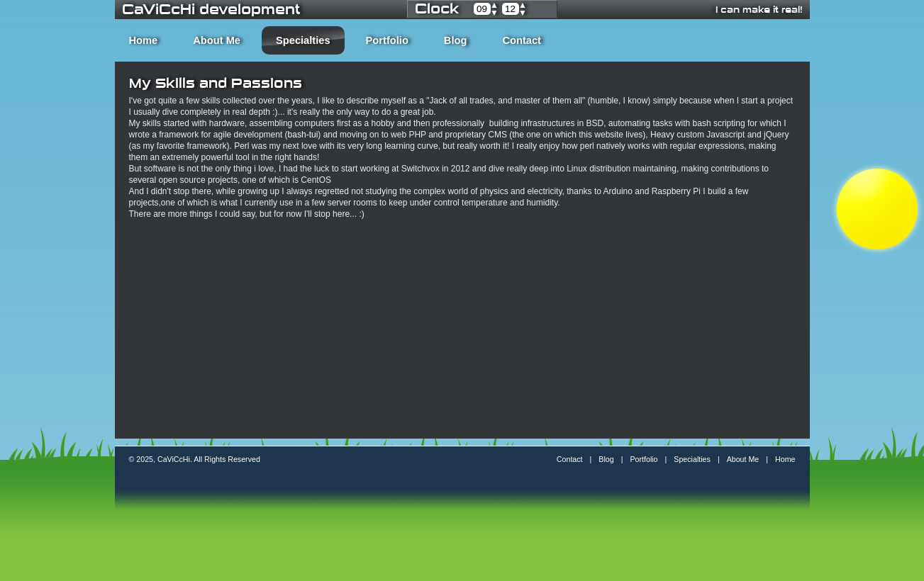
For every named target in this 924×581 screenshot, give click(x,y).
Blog (456, 40)
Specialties (303, 40)
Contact (522, 40)
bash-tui (303, 135)
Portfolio (387, 40)
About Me (217, 40)
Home (144, 40)
